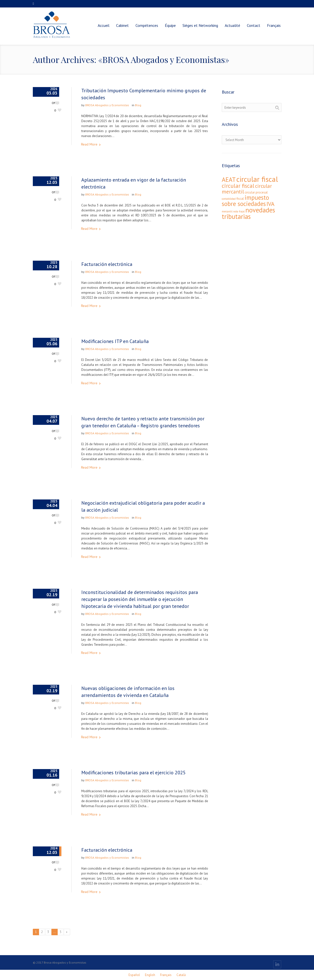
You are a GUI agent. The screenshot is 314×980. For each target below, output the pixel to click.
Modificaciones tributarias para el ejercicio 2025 (134, 773)
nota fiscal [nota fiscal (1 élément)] (239, 211)
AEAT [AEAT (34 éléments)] (229, 179)
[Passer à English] (150, 975)
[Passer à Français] (166, 975)
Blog (138, 105)
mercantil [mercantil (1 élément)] (227, 211)
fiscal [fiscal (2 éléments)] (240, 199)
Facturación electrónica (107, 264)
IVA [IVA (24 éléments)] (270, 204)
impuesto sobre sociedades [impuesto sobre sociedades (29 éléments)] (245, 201)
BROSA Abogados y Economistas (107, 105)
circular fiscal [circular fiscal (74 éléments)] (257, 179)
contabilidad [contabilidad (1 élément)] (229, 199)
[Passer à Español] (134, 975)
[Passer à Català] (181, 975)
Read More (89, 144)
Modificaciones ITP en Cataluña (115, 341)
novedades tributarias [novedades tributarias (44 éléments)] (248, 213)
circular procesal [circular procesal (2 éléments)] (256, 192)
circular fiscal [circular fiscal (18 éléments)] (238, 186)
